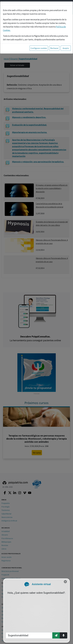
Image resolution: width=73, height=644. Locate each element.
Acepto (66, 48)
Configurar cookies (39, 48)
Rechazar (54, 48)
